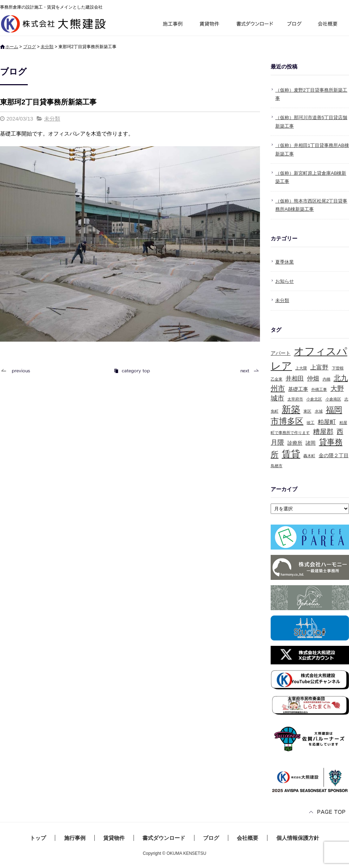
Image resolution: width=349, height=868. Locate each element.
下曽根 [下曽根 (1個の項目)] (338, 368)
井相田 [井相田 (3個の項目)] (295, 379)
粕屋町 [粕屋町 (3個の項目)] (327, 422)
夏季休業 (285, 262)
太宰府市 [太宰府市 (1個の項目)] (295, 399)
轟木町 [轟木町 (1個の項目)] (309, 456)
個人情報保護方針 (298, 838)
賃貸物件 (210, 25)
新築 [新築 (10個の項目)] (291, 409)
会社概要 (330, 25)
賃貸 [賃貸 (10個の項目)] (291, 454)
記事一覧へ (132, 371)
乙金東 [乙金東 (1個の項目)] (277, 379)
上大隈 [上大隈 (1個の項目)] (301, 368)
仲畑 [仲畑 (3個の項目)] (313, 379)
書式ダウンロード (254, 25)
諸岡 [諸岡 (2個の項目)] (311, 443)
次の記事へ (248, 371)
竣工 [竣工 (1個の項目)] (311, 423)
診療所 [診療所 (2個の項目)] (295, 443)
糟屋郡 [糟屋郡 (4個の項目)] (323, 432)
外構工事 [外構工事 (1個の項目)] (319, 389)
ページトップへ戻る (328, 813)
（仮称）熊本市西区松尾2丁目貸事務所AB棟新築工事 (311, 205)
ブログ (296, 25)
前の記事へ (18, 371)
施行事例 (172, 25)
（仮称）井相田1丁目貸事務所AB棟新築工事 (312, 149)
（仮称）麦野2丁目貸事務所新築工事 (311, 94)
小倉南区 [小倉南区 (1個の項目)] (333, 399)
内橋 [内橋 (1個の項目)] (327, 379)
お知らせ (285, 281)
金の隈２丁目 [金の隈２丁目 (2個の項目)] (334, 455)
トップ (38, 838)
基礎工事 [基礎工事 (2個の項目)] (298, 389)
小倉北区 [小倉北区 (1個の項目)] (314, 399)
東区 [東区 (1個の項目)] (307, 411)
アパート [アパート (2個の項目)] (281, 353)
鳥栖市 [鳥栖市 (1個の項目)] (277, 466)
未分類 (47, 47)
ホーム (12, 47)
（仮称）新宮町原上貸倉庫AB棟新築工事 (311, 177)
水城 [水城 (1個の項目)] (319, 411)
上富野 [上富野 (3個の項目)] (319, 367)
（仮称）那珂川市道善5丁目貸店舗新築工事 (311, 122)
